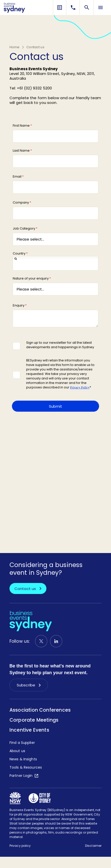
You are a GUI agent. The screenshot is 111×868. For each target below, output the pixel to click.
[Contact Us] (73, 7)
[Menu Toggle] (101, 7)
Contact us (35, 47)
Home (15, 47)
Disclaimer (93, 846)
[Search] (87, 7)
